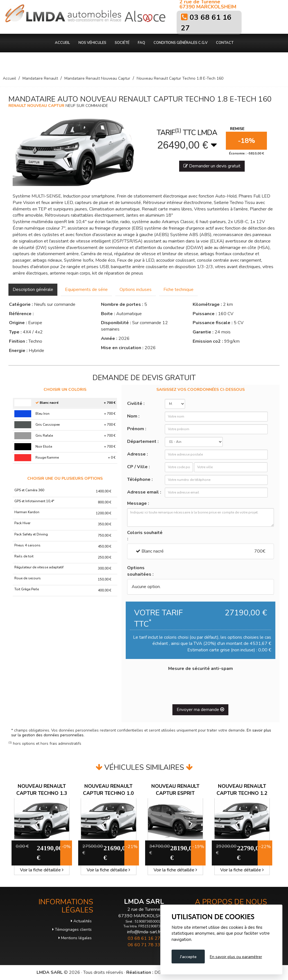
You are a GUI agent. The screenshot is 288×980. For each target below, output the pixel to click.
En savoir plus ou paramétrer (236, 957)
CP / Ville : (139, 467)
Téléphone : (140, 479)
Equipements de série (86, 290)
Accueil (62, 43)
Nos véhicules (92, 43)
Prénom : (137, 429)
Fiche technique (178, 290)
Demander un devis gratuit (212, 166)
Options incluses (136, 290)
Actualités (81, 921)
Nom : (133, 416)
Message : (138, 503)
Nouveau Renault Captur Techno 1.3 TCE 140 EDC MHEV (42, 793)
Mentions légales (75, 938)
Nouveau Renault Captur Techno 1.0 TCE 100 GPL (108, 793)
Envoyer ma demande (200, 710)
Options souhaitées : (140, 571)
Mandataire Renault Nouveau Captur (97, 78)
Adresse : (138, 454)
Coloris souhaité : (145, 536)
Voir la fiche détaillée (42, 870)
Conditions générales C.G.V (181, 43)
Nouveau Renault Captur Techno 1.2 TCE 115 (242, 793)
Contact (225, 43)
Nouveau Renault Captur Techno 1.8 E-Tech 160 (180, 78)
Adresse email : (144, 492)
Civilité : (136, 403)
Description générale (33, 290)
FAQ (141, 43)
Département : (143, 441)
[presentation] (201, 686)
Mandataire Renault (40, 78)
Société (122, 43)
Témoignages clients (72, 929)
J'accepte (188, 957)
